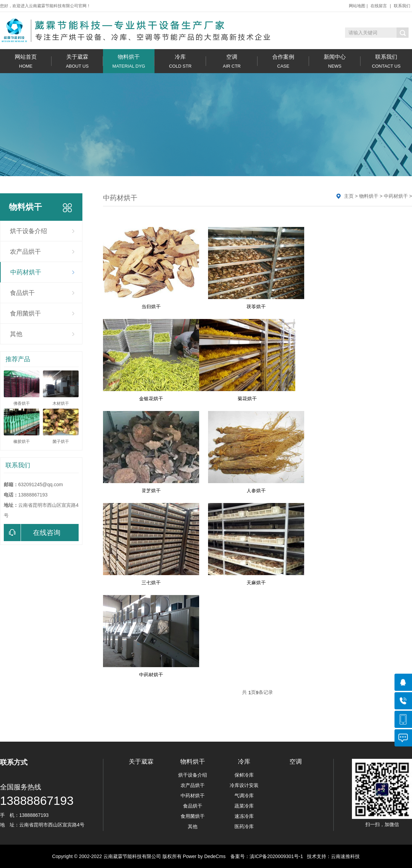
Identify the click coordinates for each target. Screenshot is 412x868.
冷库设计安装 (244, 785)
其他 (16, 334)
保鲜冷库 (244, 775)
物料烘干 (129, 61)
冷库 (180, 61)
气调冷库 (244, 796)
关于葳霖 (77, 61)
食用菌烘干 (25, 313)
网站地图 (357, 6)
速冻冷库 (244, 816)
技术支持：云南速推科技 (332, 856)
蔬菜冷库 (244, 806)
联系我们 (402, 6)
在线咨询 (32, 533)
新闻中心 (335, 61)
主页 (349, 196)
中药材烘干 (26, 272)
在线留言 (379, 6)
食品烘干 (22, 293)
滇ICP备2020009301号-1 (276, 856)
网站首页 (26, 61)
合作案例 (283, 61)
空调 (232, 61)
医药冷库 (244, 826)
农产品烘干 (25, 252)
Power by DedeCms (204, 856)
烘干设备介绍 (28, 231)
